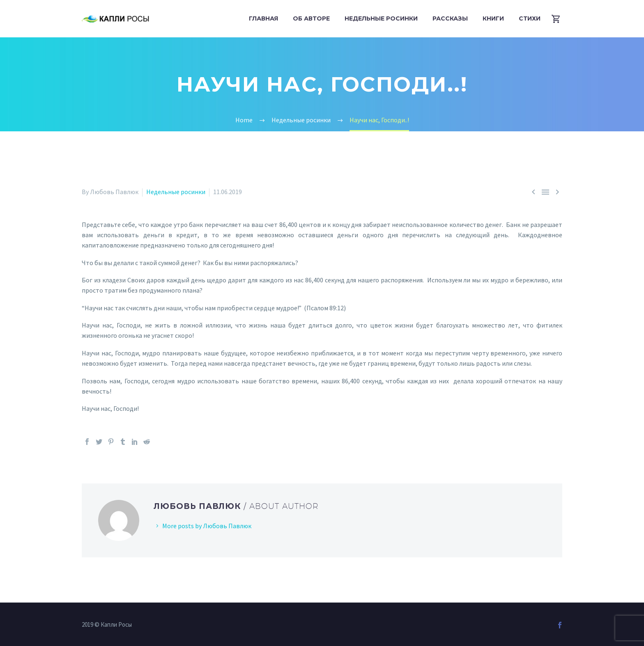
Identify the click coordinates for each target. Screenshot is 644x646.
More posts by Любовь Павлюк (207, 526)
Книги (493, 18)
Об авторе (311, 18)
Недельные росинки (381, 18)
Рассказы (450, 18)
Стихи (530, 18)
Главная (263, 18)
